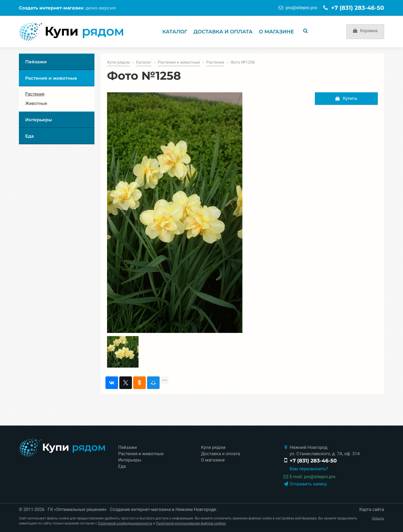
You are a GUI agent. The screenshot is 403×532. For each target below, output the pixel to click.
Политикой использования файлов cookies (191, 523)
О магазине (276, 32)
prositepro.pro (301, 8)
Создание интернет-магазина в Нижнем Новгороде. (164, 510)
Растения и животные (179, 63)
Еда (29, 136)
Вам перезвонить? (309, 469)
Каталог (175, 32)
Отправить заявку (304, 484)
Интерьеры (39, 120)
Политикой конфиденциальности (125, 523)
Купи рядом (118, 63)
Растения (215, 63)
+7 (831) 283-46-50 (354, 8)
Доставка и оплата (223, 32)
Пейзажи (36, 62)
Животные (36, 104)
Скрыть (378, 518)
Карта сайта (372, 510)
